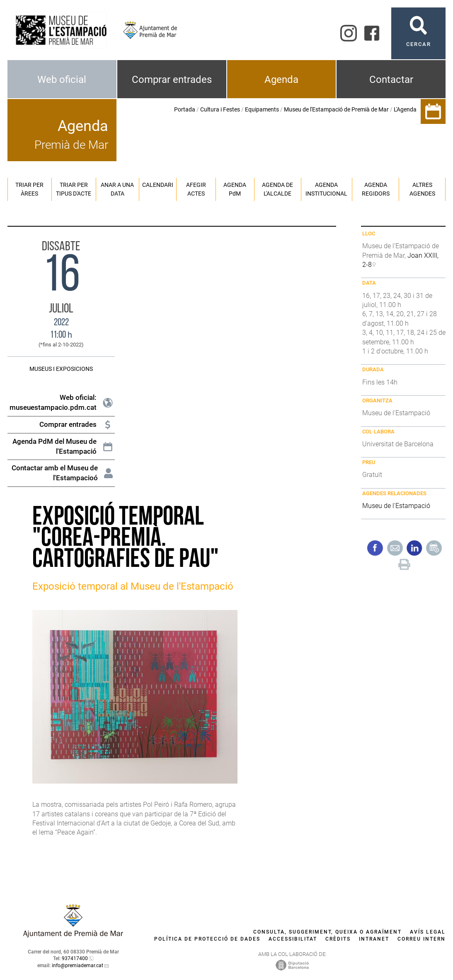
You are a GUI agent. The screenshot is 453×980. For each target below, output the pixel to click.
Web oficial (62, 80)
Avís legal (428, 932)
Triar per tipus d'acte (74, 189)
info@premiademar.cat (78, 965)
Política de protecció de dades (207, 939)
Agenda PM (235, 189)
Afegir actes (196, 189)
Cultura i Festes (220, 109)
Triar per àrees (29, 189)
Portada (185, 109)
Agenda (281, 80)
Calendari (158, 185)
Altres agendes (422, 189)
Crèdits (338, 939)
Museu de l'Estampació (396, 506)
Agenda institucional (326, 189)
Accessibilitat (293, 939)
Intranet (374, 939)
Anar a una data (117, 189)
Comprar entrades (172, 80)
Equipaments (262, 109)
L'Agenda (405, 109)
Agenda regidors (376, 189)
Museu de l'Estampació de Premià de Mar (336, 109)
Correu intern (422, 939)
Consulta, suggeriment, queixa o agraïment (327, 932)
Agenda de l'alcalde (277, 189)
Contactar (391, 80)
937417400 (75, 958)
